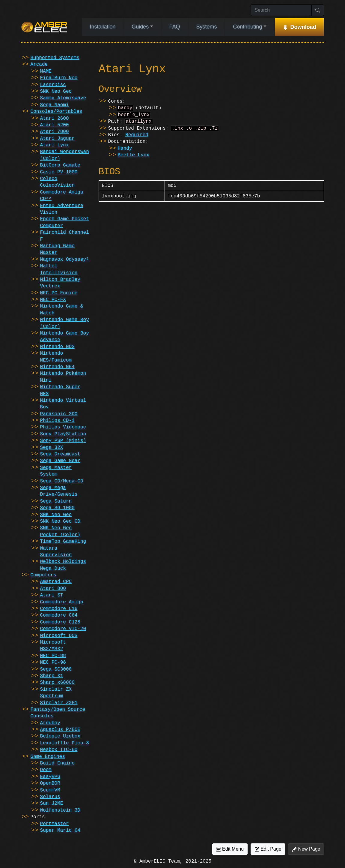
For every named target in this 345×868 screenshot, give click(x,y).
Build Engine (57, 763)
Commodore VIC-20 (63, 629)
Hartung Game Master (57, 249)
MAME (46, 71)
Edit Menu (230, 849)
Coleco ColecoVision (57, 182)
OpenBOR (50, 783)
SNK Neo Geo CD (60, 521)
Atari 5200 (55, 125)
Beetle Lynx (134, 158)
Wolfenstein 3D (60, 810)
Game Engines (48, 757)
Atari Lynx (55, 145)
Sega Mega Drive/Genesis (59, 491)
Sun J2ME (52, 803)
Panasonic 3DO (59, 414)
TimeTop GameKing (63, 542)
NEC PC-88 (53, 656)
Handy (125, 151)
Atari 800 (53, 589)
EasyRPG (50, 777)
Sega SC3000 (56, 669)
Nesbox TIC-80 (59, 750)
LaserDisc (53, 85)
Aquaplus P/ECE (60, 730)
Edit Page (268, 849)
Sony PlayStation (63, 434)
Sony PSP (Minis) (63, 441)
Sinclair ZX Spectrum (56, 693)
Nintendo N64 (57, 367)
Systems (206, 27)
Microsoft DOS (59, 636)
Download (303, 27)
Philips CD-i (57, 421)
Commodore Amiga (62, 602)
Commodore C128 (60, 622)
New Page (306, 849)
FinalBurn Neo (59, 78)
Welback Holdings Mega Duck (63, 565)
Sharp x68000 (57, 683)
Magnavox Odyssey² (65, 260)
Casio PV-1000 (59, 172)
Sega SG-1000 (57, 508)
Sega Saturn (56, 501)
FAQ (175, 27)
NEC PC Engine (59, 293)
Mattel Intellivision (59, 269)
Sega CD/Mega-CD (62, 481)
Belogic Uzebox (60, 736)
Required (137, 137)
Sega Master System (56, 471)
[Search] (281, 10)
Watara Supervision (56, 552)
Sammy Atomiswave (63, 98)
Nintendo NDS (57, 347)
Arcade (39, 65)
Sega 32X (52, 448)
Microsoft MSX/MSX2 (53, 646)
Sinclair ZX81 (59, 703)
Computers (43, 575)
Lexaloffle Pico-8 (65, 743)
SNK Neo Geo (56, 92)
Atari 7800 (55, 132)
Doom (46, 770)
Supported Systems (55, 58)
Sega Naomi (55, 105)
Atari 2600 (55, 119)
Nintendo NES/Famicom (56, 357)
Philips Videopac (63, 427)
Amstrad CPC (56, 582)
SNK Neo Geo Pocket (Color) (60, 531)
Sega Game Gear (60, 461)
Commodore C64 (59, 615)
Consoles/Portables (57, 112)
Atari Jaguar (57, 139)
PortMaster (55, 824)
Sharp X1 (52, 676)
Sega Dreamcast (60, 454)
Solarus (50, 797)
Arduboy (50, 723)
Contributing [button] (247, 27)
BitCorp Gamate (60, 165)
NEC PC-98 (53, 662)
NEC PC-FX (53, 300)
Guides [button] (140, 27)
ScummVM (50, 790)
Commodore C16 (59, 609)
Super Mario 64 (60, 830)
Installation (103, 27)
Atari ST (52, 595)
